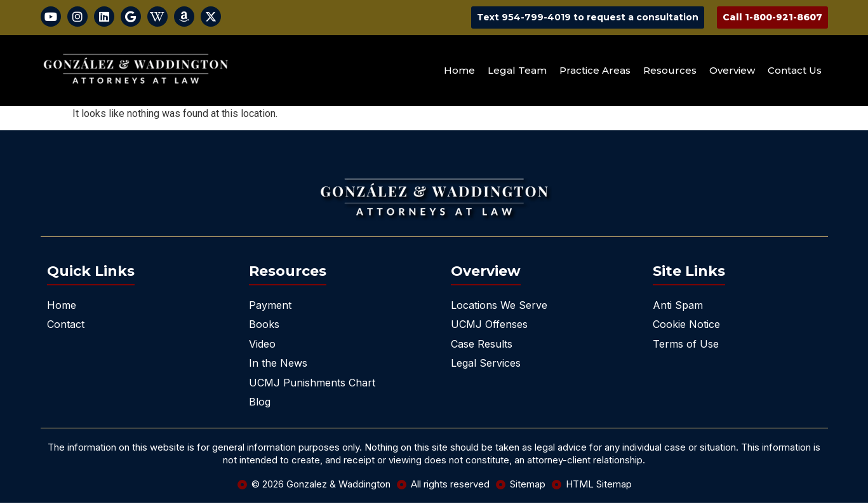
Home (459, 72)
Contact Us (795, 72)
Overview (732, 72)
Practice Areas (595, 72)
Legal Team (517, 72)
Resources (670, 72)
